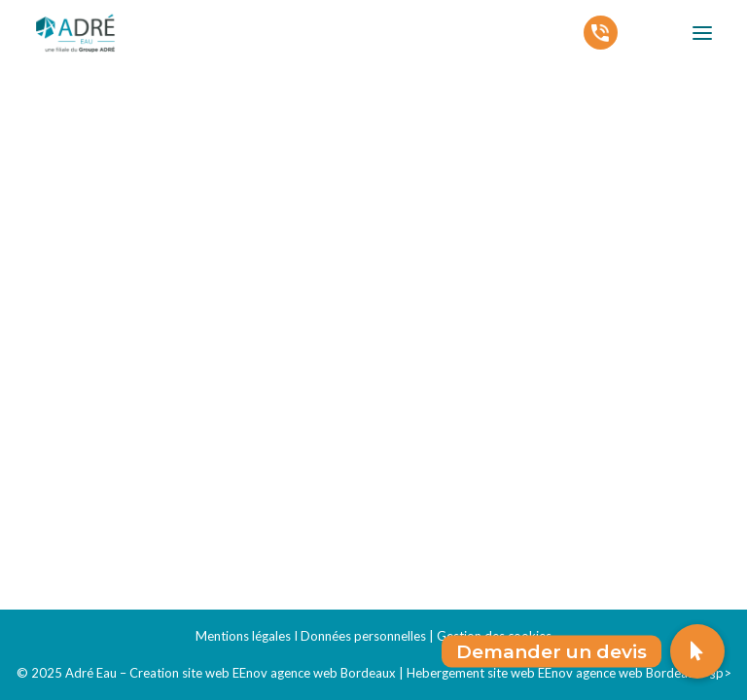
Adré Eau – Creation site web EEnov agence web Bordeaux (231, 673)
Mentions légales (243, 636)
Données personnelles (363, 636)
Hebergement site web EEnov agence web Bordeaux (554, 673)
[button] (697, 651)
